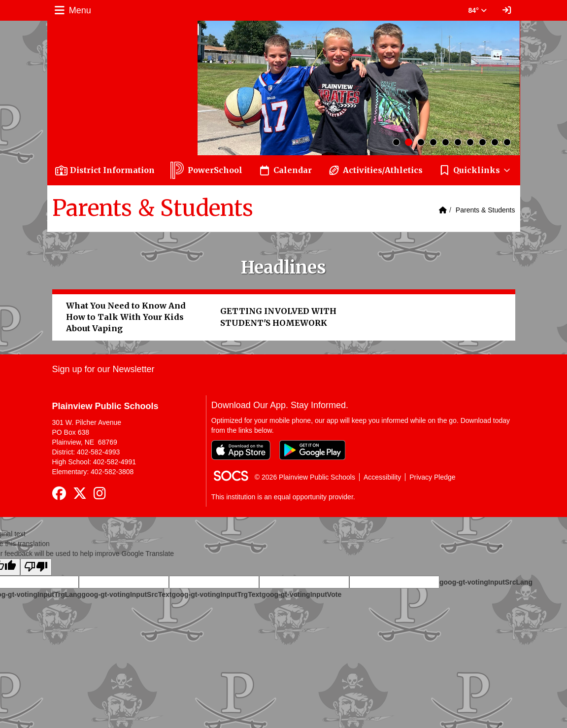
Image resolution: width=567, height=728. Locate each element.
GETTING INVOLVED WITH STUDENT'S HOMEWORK (278, 317)
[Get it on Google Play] (312, 450)
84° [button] (478, 10)
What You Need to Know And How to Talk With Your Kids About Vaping (126, 317)
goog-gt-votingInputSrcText (126, 594)
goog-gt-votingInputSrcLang (486, 582)
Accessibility (382, 477)
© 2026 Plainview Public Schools (305, 477)
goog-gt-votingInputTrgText (216, 594)
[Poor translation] (36, 567)
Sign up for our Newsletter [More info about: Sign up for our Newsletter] (103, 369)
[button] (475, 170)
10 (507, 142)
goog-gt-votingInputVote (301, 594)
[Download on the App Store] (241, 450)
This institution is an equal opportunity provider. (283, 497)
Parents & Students (485, 210)
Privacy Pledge (432, 477)
